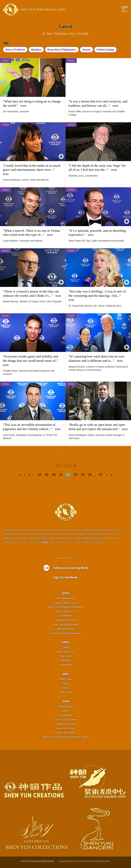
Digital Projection (65, 724)
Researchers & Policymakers (62, 49)
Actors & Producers (15, 49)
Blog (65, 688)
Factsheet (65, 616)
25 (90, 475)
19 (46, 475)
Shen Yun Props (65, 728)
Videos (65, 642)
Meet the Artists (65, 629)
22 (68, 475)
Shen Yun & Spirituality (65, 624)
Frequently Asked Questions (66, 633)
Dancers (86, 49)
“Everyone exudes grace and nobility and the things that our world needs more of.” (31, 360)
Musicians (36, 49)
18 (39, 475)
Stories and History (65, 732)
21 (61, 475)
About (66, 593)
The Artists (65, 656)
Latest (65, 647)
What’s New (65, 679)
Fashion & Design (105, 49)
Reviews (6, 61)
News (66, 674)
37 (101, 475)
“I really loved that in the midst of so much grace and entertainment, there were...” (32, 170)
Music (65, 711)
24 (83, 475)
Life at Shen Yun (65, 611)
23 (75, 475)
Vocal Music (65, 715)
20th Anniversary (66, 598)
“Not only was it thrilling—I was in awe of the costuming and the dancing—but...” (97, 295)
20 (54, 475)
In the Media (65, 665)
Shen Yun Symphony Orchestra (65, 607)
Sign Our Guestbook (65, 577)
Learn (66, 701)
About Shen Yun (65, 652)
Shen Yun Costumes (65, 720)
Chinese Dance (66, 706)
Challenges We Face (65, 620)
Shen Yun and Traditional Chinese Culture (65, 737)
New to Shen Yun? (65, 603)
